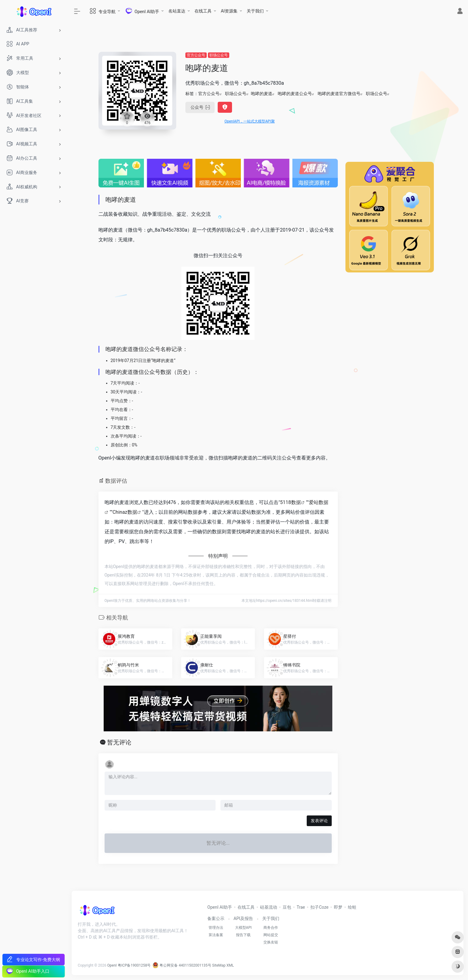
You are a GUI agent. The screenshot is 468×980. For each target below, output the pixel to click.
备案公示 (216, 918)
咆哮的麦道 (262, 94)
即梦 (338, 907)
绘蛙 (352, 907)
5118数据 (291, 502)
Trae (301, 907)
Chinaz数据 (125, 512)
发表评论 (319, 821)
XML (230, 965)
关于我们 (255, 11)
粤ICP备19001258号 (134, 965)
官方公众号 (196, 55)
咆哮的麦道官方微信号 (339, 94)
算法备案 (216, 935)
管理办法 (216, 928)
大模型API (243, 928)
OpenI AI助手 (220, 907)
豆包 (287, 907)
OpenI (112, 965)
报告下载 (243, 935)
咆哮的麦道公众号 (295, 94)
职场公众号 (219, 55)
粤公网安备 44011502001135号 (182, 965)
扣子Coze (319, 907)
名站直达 (177, 11)
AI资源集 (229, 11)
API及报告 (243, 918)
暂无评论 (119, 742)
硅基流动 (269, 907)
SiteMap (219, 965)
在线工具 (203, 11)
